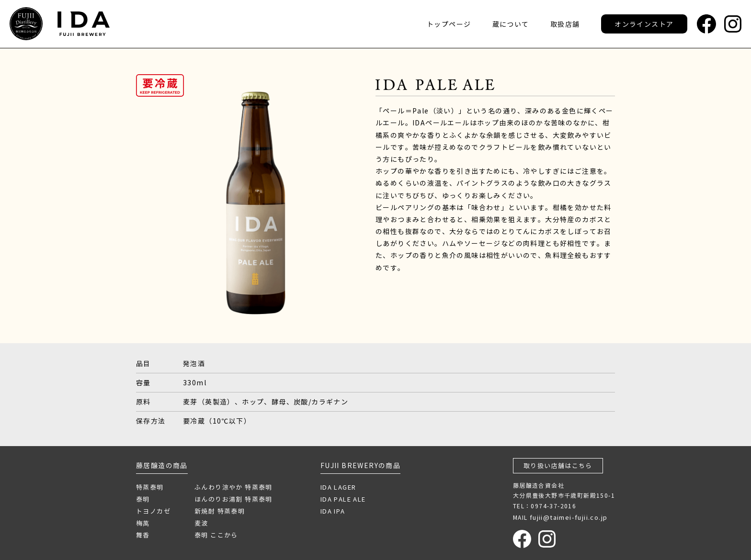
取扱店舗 (565, 24)
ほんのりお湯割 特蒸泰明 (233, 499)
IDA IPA (333, 511)
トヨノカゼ (153, 511)
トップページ (449, 24)
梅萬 (143, 523)
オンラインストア (644, 24)
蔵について (511, 24)
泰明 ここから (216, 535)
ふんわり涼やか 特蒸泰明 (233, 487)
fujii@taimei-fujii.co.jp (569, 517)
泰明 (143, 499)
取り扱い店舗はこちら (558, 465)
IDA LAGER (338, 487)
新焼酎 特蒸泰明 (220, 511)
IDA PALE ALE (343, 499)
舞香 (143, 535)
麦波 (201, 523)
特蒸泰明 (150, 487)
